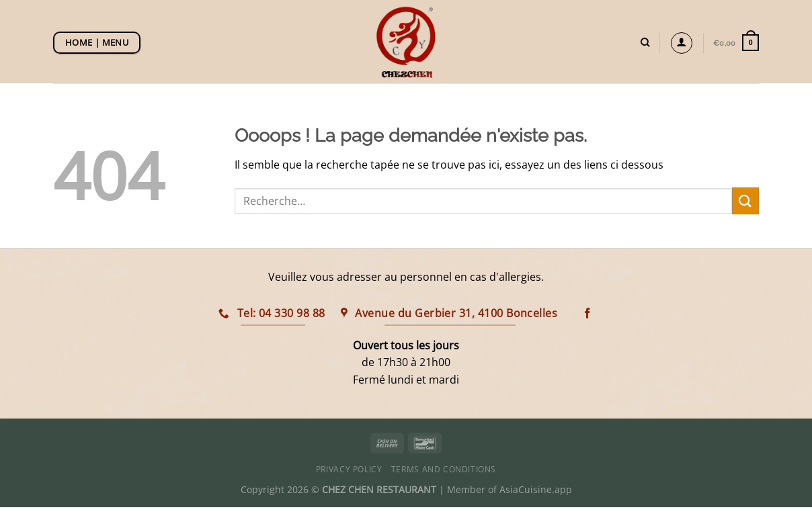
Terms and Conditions (444, 469)
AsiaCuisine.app (536, 489)
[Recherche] (645, 42)
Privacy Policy (349, 469)
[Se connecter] (682, 43)
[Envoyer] (745, 201)
